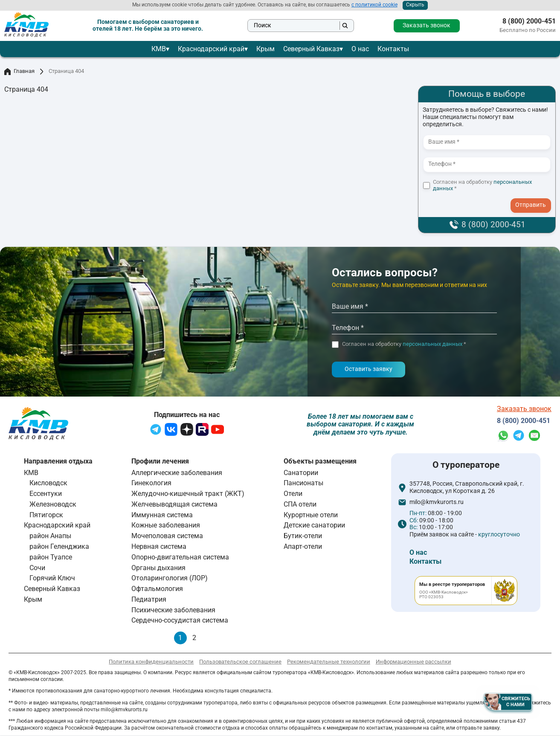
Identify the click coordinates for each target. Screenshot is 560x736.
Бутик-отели (303, 536)
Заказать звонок (427, 25)
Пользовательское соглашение (240, 662)
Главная (19, 72)
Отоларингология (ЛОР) (170, 578)
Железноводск (53, 504)
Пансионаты (303, 483)
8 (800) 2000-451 (529, 21)
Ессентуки (46, 494)
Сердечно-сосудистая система (180, 620)
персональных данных (432, 344)
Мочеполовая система (167, 536)
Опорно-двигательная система (180, 557)
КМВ (159, 49)
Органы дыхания (158, 568)
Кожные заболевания (166, 525)
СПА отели (300, 504)
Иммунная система (162, 515)
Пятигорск (46, 515)
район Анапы (50, 536)
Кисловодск (48, 483)
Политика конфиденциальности (151, 662)
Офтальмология (157, 589)
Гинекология (151, 483)
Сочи (37, 568)
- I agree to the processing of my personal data (534, 197)
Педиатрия (149, 599)
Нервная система (159, 546)
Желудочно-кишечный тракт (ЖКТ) (188, 494)
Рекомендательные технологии (329, 662)
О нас (360, 49)
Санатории (301, 473)
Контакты (393, 49)
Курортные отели (311, 515)
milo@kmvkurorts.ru (437, 502)
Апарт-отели (303, 546)
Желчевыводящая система (174, 504)
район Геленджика (59, 546)
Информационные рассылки (413, 662)
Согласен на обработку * (482, 185)
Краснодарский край (211, 49)
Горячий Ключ (52, 578)
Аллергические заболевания (177, 473)
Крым (265, 49)
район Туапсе (51, 557)
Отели (293, 494)
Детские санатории (314, 525)
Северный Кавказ (311, 49)
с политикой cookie (374, 5)
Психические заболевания (173, 610)
